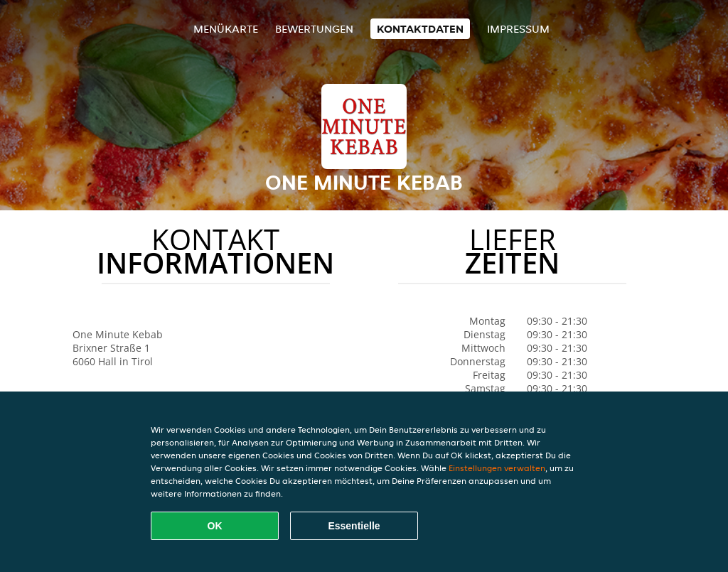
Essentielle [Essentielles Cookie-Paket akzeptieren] (354, 526)
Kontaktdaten (420, 29)
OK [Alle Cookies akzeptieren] (215, 526)
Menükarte (226, 29)
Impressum (518, 29)
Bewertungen (314, 29)
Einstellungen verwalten (497, 468)
